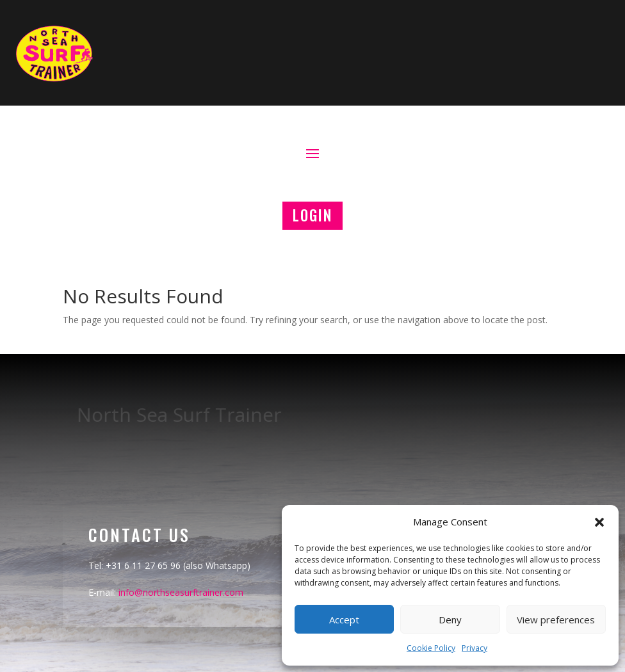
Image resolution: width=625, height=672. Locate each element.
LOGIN (312, 215)
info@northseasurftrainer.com (181, 592)
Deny (450, 620)
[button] (599, 522)
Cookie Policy (431, 648)
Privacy (475, 648)
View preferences (556, 620)
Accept (344, 620)
